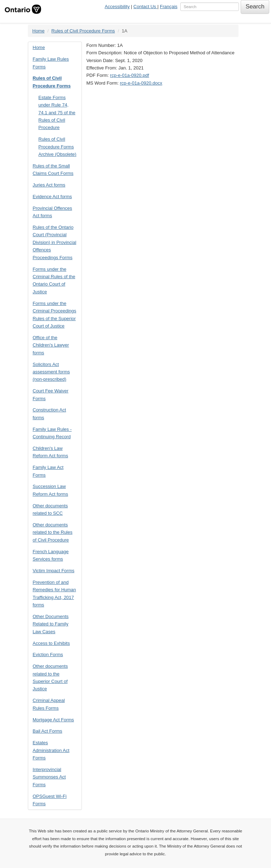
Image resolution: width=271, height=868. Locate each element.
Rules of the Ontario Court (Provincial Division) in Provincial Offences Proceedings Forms (55, 242)
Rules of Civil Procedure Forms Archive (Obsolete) (58, 147)
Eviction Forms (48, 655)
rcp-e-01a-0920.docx (141, 83)
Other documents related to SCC (50, 509)
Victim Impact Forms (54, 571)
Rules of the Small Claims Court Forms (53, 170)
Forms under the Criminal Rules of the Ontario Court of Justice (54, 280)
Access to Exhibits (52, 643)
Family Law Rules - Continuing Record (52, 433)
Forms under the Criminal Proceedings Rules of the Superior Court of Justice (55, 315)
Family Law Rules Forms (51, 63)
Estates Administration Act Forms (51, 750)
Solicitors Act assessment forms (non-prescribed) (51, 372)
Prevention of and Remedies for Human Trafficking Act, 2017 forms (55, 594)
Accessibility (117, 7)
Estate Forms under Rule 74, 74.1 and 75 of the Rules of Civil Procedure (57, 113)
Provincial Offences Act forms (53, 212)
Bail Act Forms (48, 731)
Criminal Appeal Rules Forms (49, 704)
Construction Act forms (50, 414)
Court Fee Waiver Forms (51, 395)
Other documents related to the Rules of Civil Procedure (53, 532)
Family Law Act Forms (48, 471)
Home (39, 31)
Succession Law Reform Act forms (50, 490)
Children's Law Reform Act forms (50, 452)
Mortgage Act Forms (53, 720)
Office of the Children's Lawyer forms (51, 345)
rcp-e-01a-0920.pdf (130, 75)
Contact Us (145, 7)
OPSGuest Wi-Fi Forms (50, 800)
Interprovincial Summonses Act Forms (49, 777)
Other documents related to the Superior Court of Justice (50, 677)
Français (169, 7)
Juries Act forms (49, 185)
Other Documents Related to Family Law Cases (51, 624)
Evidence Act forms (52, 197)
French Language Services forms (51, 555)
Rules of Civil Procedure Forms (83, 31)
